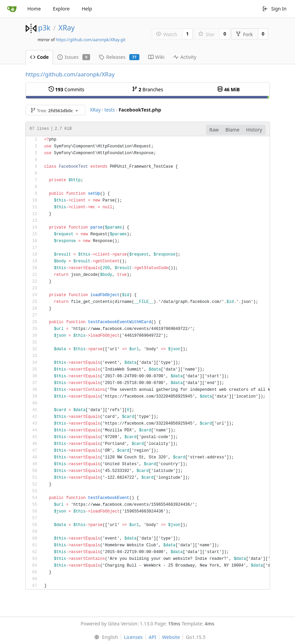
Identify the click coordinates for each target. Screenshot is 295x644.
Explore (61, 9)
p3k (44, 28)
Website (171, 637)
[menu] (104, 637)
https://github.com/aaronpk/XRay (70, 74)
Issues (74, 57)
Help (87, 9)
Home (34, 9)
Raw (214, 130)
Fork (244, 34)
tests (110, 110)
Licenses (133, 637)
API (152, 637)
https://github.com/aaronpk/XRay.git (90, 40)
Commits (66, 89)
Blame (233, 130)
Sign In (274, 9)
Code (39, 57)
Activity (185, 57)
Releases (119, 57)
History (254, 130)
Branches (147, 89)
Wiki (156, 57)
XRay (66, 28)
